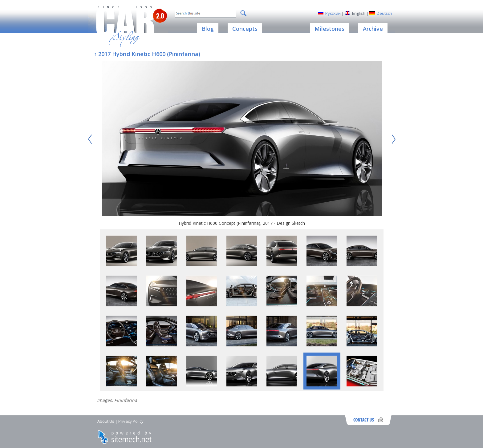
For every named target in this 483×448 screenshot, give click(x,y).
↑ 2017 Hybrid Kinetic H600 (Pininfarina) (147, 54)
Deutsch (384, 13)
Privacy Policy (131, 421)
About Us (106, 421)
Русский (333, 13)
